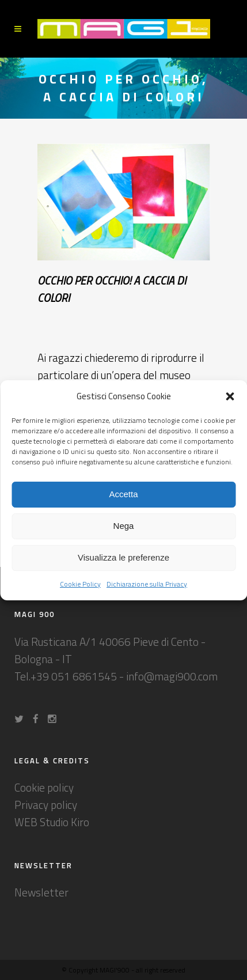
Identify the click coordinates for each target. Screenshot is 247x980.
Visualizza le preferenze (124, 557)
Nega (124, 526)
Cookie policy (44, 787)
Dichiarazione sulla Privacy (147, 584)
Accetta (123, 494)
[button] (230, 396)
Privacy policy (46, 805)
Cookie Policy (80, 584)
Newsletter (41, 892)
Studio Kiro (64, 822)
